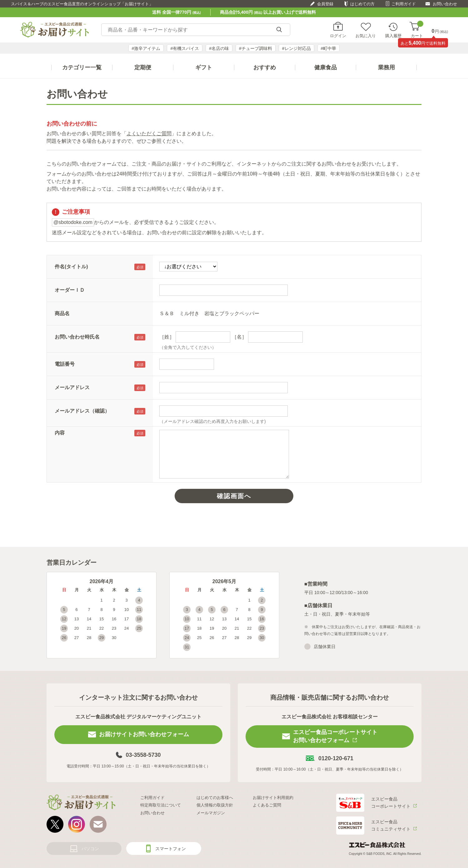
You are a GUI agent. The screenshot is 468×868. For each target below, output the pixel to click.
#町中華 (329, 48)
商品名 (62, 313)
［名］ (239, 337)
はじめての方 (362, 4)
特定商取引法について (161, 805)
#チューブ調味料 (256, 48)
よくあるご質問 (267, 805)
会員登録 (325, 4)
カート (417, 30)
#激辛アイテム (146, 48)
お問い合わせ (445, 4)
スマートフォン (171, 849)
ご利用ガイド (404, 4)
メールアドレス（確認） (82, 411)
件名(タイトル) (71, 267)
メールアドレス (72, 387)
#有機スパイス (185, 48)
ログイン (338, 36)
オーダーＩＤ (70, 290)
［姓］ (167, 337)
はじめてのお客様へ (215, 798)
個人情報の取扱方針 (215, 805)
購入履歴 (393, 36)
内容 (60, 433)
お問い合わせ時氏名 (77, 337)
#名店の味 (219, 48)
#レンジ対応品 (296, 48)
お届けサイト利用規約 (273, 798)
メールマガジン (211, 813)
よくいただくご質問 (149, 134)
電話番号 (65, 364)
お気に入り (366, 36)
